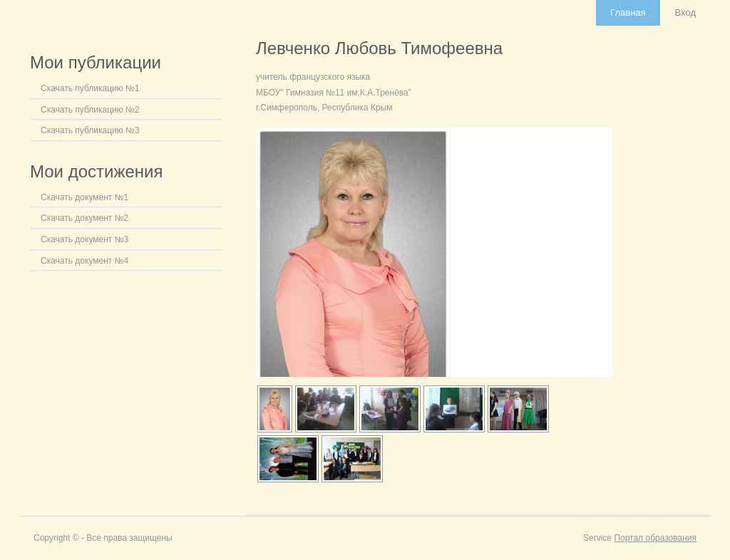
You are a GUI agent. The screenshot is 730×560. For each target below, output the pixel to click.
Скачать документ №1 (84, 197)
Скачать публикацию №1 (90, 88)
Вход (685, 12)
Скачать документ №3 (84, 239)
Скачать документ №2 (84, 218)
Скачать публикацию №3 (90, 130)
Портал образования (655, 538)
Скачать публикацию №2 (90, 110)
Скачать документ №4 (84, 261)
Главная (628, 12)
